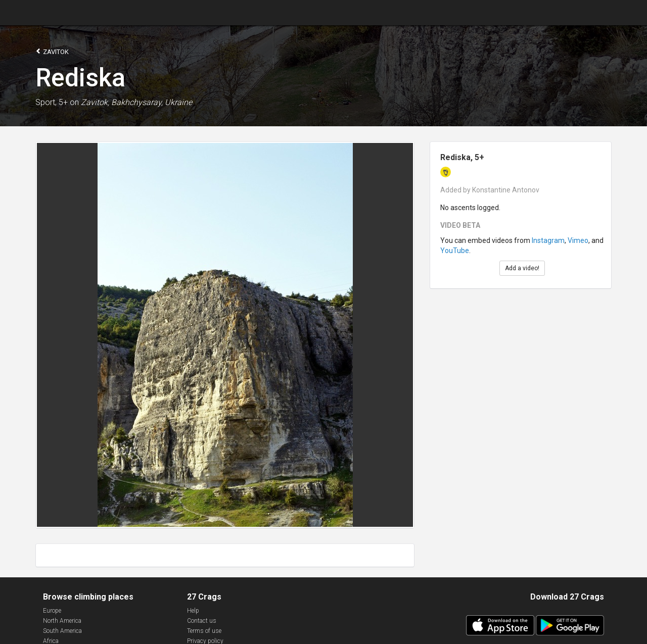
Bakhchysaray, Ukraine (152, 102)
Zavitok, (95, 102)
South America (62, 631)
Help (193, 611)
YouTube (455, 251)
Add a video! (522, 268)
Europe (52, 611)
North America (62, 621)
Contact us (202, 621)
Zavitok (52, 51)
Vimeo (578, 240)
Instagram (548, 240)
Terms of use (204, 631)
